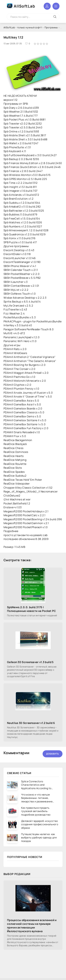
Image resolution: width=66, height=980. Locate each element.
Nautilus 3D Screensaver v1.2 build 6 (31, 723)
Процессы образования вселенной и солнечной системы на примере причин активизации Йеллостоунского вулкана (32, 926)
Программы (51, 27)
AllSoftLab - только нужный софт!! (23, 27)
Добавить (53, 754)
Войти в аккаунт (47, 6)
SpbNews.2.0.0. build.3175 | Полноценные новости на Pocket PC (32, 609)
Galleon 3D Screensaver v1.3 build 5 (30, 662)
